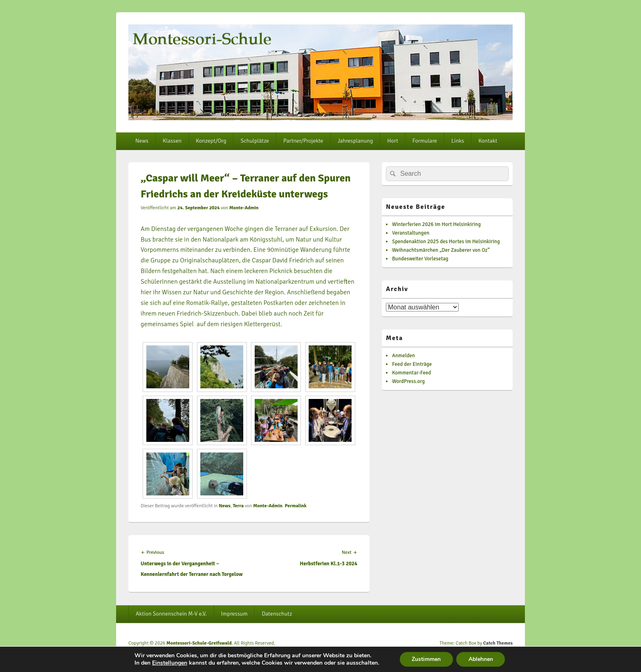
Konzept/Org (211, 141)
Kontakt (488, 141)
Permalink (295, 506)
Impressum (234, 614)
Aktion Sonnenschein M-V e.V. (171, 614)
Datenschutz (277, 614)
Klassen (172, 141)
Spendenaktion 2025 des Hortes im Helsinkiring (446, 242)
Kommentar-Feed (411, 373)
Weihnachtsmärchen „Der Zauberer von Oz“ (441, 250)
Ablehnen (481, 659)
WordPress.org (408, 381)
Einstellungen (169, 663)
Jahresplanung (355, 141)
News (142, 141)
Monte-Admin (244, 208)
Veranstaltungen (411, 233)
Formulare (425, 141)
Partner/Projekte (303, 141)
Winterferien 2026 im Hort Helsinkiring (436, 224)
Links (458, 141)
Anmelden (403, 356)
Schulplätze (255, 141)
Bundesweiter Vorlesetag (420, 259)
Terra (238, 506)
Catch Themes (498, 643)
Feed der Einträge (412, 364)
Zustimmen (426, 659)
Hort (392, 141)
